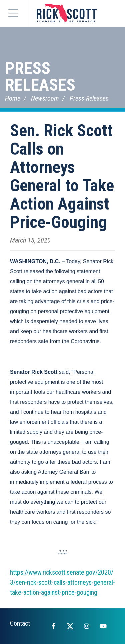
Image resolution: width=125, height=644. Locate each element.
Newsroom (45, 98)
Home (13, 98)
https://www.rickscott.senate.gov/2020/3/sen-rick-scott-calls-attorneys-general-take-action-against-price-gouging (62, 582)
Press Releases (40, 77)
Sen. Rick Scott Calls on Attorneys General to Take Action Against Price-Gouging (62, 176)
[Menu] (13, 13)
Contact (20, 623)
